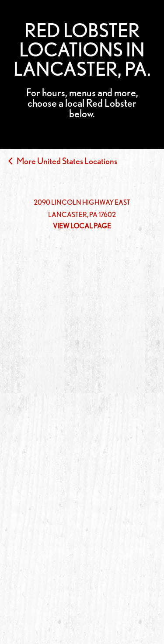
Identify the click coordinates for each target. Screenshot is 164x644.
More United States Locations (67, 161)
